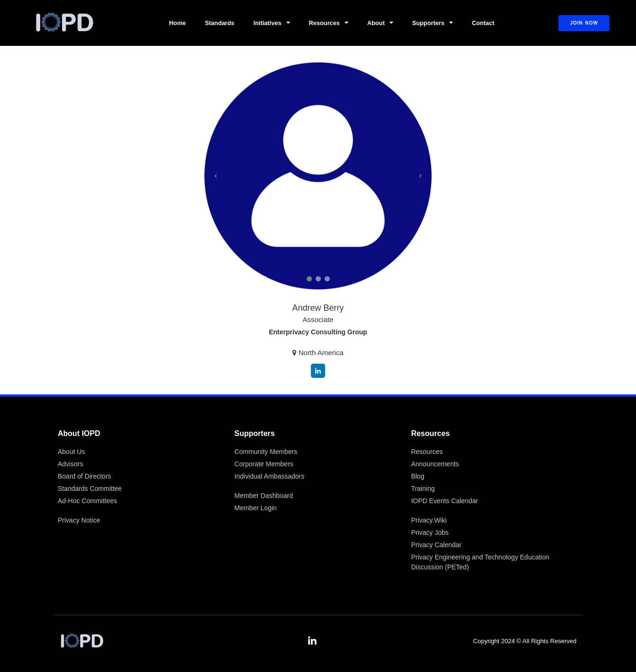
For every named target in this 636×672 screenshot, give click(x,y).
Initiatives (272, 23)
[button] (309, 279)
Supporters (433, 23)
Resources (329, 23)
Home (177, 23)
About (380, 23)
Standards (220, 23)
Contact (483, 23)
